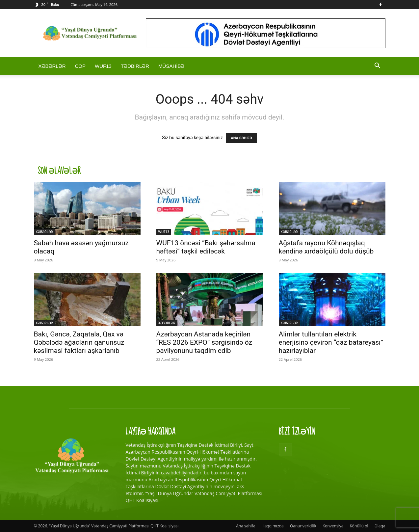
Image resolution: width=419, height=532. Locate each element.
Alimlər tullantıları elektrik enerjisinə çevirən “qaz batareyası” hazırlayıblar (331, 342)
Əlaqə (380, 526)
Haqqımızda (273, 526)
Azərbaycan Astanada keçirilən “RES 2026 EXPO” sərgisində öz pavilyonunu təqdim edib (204, 342)
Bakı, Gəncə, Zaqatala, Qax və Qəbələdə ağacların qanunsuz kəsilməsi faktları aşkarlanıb (79, 342)
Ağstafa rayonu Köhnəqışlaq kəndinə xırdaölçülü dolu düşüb (326, 247)
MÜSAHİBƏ (171, 66)
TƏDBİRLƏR (135, 66)
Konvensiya (333, 526)
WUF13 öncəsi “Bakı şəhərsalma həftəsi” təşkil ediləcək (206, 247)
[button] (378, 66)
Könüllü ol (359, 526)
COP (80, 66)
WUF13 (103, 66)
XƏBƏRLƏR (52, 66)
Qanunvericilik (303, 526)
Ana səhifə (246, 526)
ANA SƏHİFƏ (241, 138)
